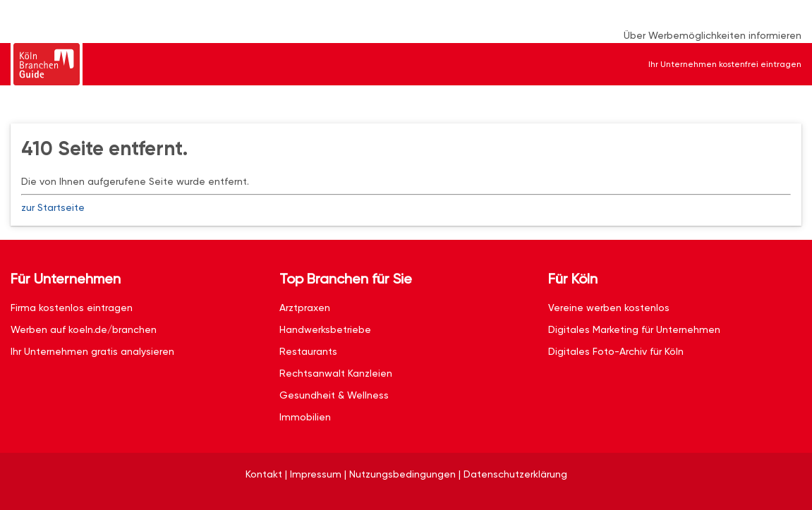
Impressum (316, 474)
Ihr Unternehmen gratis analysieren (92, 351)
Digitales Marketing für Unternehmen (634, 329)
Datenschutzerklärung (515, 474)
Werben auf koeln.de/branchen (84, 329)
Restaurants (308, 351)
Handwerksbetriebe (325, 329)
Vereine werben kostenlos (609, 308)
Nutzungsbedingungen (402, 474)
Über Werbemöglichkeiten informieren (713, 35)
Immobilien (305, 417)
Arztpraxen (305, 308)
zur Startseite (53, 207)
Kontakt (264, 474)
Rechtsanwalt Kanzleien (336, 373)
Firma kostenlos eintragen (72, 308)
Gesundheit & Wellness (334, 395)
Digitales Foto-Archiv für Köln (616, 351)
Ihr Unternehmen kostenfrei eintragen (725, 64)
